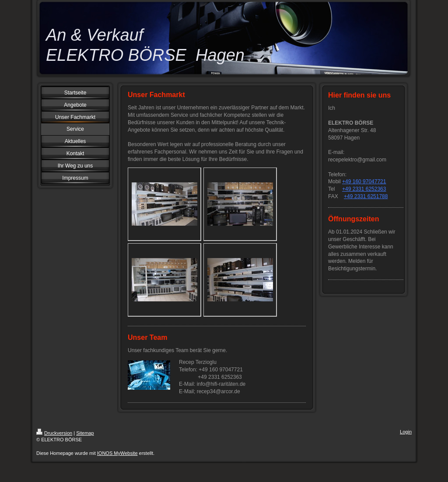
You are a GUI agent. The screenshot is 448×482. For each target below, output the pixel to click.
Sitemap (85, 433)
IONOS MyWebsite (117, 453)
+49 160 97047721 (364, 182)
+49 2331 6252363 (364, 189)
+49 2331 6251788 (366, 196)
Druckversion (54, 433)
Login (406, 432)
